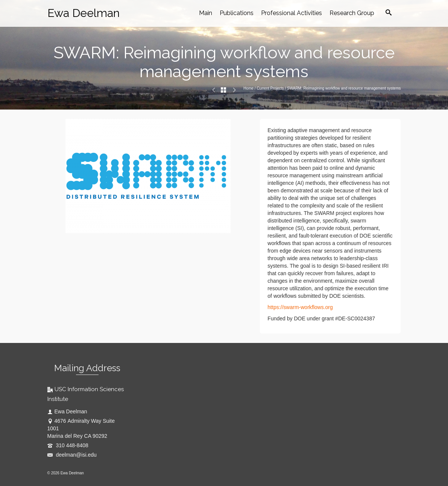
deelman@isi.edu (72, 455)
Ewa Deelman (84, 13)
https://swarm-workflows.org (300, 307)
